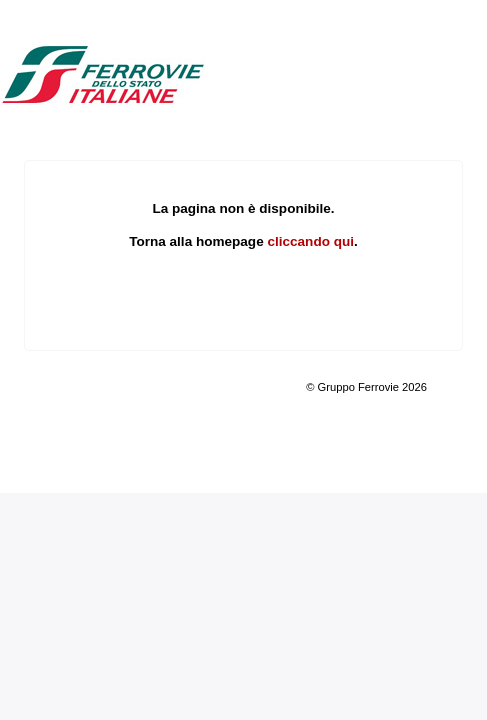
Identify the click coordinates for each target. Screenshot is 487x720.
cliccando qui (310, 241)
